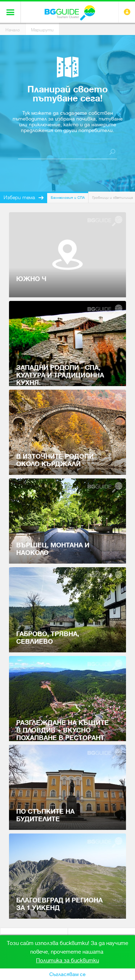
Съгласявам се (67, 974)
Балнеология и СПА (68, 198)
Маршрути (42, 30)
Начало (13, 30)
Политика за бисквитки (67, 961)
